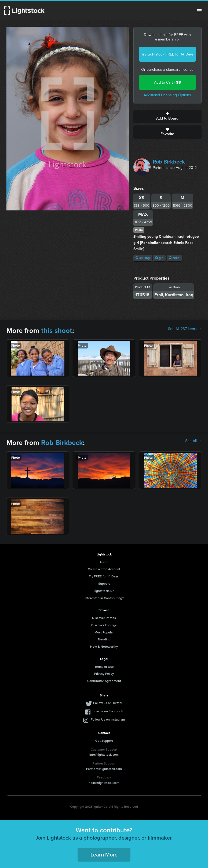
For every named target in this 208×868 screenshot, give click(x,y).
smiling (143, 258)
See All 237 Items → (185, 329)
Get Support (104, 741)
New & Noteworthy (104, 647)
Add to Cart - (167, 82)
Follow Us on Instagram (108, 719)
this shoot (57, 331)
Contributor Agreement (104, 681)
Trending (104, 639)
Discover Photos (104, 618)
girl (159, 258)
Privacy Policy (104, 674)
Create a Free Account (104, 569)
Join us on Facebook (108, 711)
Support (104, 584)
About (104, 562)
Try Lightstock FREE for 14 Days (167, 54)
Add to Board (167, 117)
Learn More (104, 855)
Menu (199, 11)
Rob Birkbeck (169, 162)
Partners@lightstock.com (104, 769)
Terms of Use (104, 667)
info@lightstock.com (104, 755)
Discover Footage (104, 625)
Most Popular (104, 632)
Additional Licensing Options (167, 95)
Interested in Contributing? (104, 598)
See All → (193, 441)
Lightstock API (104, 591)
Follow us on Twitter (108, 703)
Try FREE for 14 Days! (104, 576)
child (174, 258)
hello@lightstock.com (104, 783)
